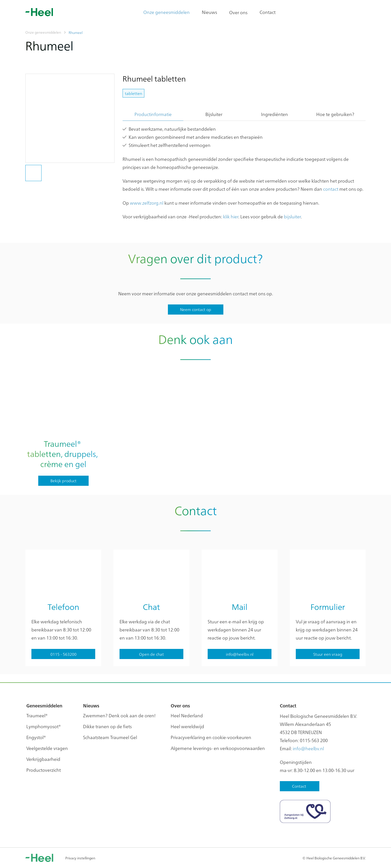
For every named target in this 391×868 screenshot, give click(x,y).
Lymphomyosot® (44, 726)
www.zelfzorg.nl (147, 203)
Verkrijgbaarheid (43, 759)
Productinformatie (153, 114)
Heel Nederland (187, 715)
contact (331, 189)
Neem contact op (196, 309)
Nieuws (209, 12)
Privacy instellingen (80, 858)
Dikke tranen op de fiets (107, 726)
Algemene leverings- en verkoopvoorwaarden (218, 748)
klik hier (231, 216)
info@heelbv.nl (308, 748)
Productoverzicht (44, 770)
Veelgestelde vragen (47, 748)
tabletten (133, 93)
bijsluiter (292, 216)
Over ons (238, 12)
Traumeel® (37, 715)
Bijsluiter (214, 114)
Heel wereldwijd (187, 726)
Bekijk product (63, 480)
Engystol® (36, 737)
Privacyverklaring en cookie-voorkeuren (211, 737)
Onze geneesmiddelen (167, 12)
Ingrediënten (275, 114)
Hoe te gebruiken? (335, 114)
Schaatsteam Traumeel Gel (110, 737)
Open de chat (151, 654)
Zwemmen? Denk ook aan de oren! (119, 715)
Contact (268, 12)
